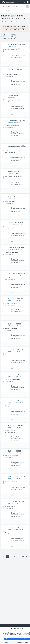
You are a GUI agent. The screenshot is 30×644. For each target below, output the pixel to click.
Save (22, 11)
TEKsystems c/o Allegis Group (15, 173)
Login (24, 2)
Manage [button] (8, 639)
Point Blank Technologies (14, 123)
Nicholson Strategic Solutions (15, 250)
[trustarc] (25, 642)
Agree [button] (17, 639)
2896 (23, 557)
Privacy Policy (5, 642)
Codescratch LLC (12, 46)
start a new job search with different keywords (14, 29)
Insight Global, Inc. (12, 199)
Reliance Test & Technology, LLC (16, 275)
